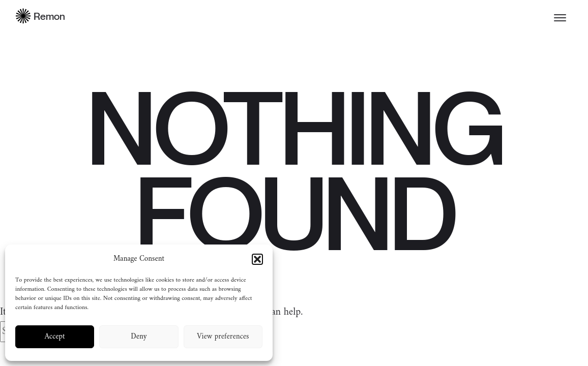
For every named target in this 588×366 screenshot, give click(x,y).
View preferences (223, 337)
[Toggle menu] (560, 18)
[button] (257, 259)
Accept (55, 337)
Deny (139, 337)
